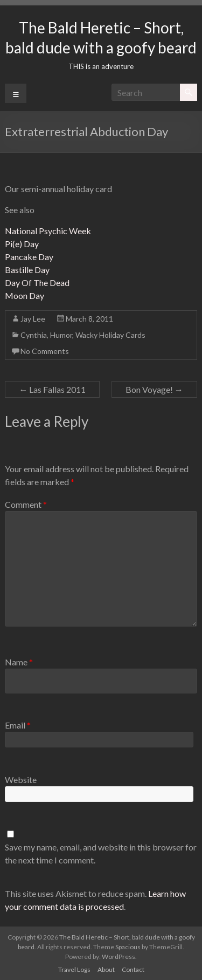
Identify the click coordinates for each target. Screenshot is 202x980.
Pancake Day (29, 257)
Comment (26, 504)
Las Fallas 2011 (52, 389)
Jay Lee (33, 319)
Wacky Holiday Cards (110, 335)
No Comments (45, 351)
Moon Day (25, 295)
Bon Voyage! (154, 389)
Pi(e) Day (22, 244)
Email (18, 725)
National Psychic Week (48, 231)
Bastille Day (27, 270)
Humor (61, 335)
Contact (133, 969)
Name (19, 662)
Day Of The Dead (37, 283)
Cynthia (34, 335)
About (106, 969)
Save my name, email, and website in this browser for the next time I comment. (101, 853)
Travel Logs (74, 969)
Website (21, 780)
